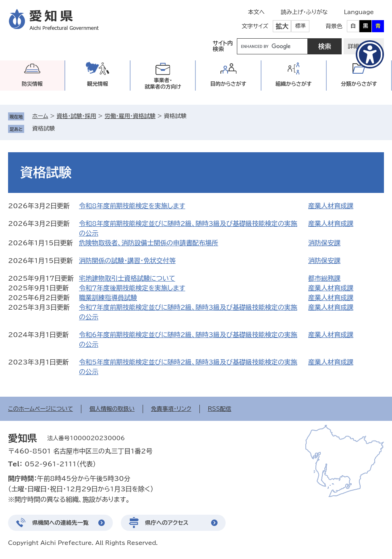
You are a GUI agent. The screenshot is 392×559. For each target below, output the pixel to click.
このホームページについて (40, 409)
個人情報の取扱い (112, 409)
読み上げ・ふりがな (304, 12)
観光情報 (97, 84)
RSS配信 (220, 409)
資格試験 (44, 128)
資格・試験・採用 (77, 116)
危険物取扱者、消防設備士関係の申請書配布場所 (149, 243)
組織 (294, 84)
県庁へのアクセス (167, 523)
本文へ (256, 12)
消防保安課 (324, 243)
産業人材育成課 (331, 206)
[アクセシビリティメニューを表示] (370, 54)
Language (359, 12)
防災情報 (32, 84)
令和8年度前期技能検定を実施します (132, 206)
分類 (359, 84)
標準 (301, 26)
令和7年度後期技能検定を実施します (132, 288)
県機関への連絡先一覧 (60, 523)
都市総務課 (324, 278)
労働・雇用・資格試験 (130, 116)
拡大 (282, 26)
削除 (60, 128)
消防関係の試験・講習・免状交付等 (127, 261)
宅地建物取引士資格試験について (127, 278)
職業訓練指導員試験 (108, 298)
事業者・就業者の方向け (163, 84)
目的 (228, 84)
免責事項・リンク (171, 409)
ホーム (40, 116)
